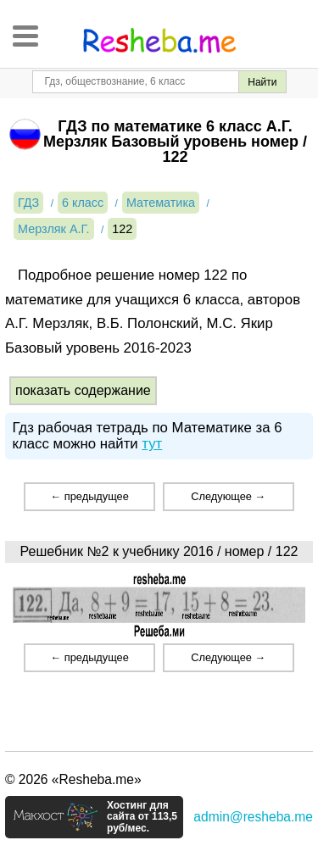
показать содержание (83, 390)
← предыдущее (89, 496)
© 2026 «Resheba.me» (73, 779)
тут (152, 444)
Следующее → (228, 496)
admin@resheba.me (253, 817)
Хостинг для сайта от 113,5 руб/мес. (142, 817)
